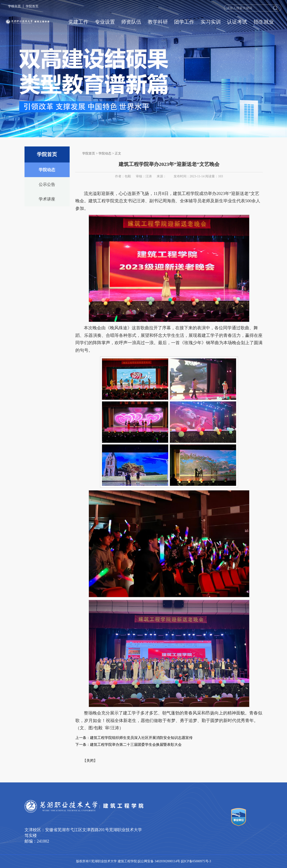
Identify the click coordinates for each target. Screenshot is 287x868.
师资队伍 (131, 22)
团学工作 (184, 22)
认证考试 (237, 22)
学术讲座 (47, 199)
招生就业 (264, 22)
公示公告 (47, 184)
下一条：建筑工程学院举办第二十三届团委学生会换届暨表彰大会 (128, 745)
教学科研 (158, 22)
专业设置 (105, 22)
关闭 (90, 761)
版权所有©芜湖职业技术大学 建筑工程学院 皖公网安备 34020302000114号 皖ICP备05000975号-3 (144, 861)
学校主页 (14, 6)
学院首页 (32, 6)
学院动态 (47, 170)
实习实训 (211, 22)
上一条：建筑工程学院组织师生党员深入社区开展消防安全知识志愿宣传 (134, 738)
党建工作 (78, 22)
